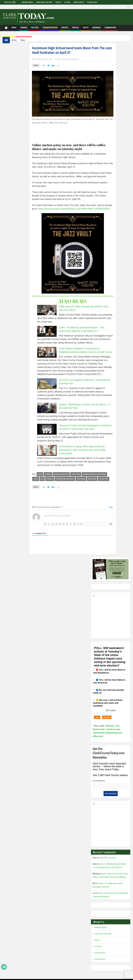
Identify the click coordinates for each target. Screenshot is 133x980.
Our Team (67, 2)
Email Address (99, 774)
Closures (24, 34)
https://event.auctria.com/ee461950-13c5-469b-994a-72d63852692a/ (77, 209)
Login (113, 507)
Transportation (50, 29)
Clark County (84, 479)
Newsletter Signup (27, 2)
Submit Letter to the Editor (44, 2)
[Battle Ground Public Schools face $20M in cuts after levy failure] (49, 310)
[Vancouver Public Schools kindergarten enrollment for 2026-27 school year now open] (49, 429)
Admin (38, 978)
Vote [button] (97, 711)
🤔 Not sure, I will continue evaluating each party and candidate (108, 696)
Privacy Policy (48, 978)
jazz (45, 479)
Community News (75, 59)
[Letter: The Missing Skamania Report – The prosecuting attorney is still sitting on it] (49, 331)
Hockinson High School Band (67, 479)
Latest (42, 474)
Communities (110, 29)
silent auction (95, 479)
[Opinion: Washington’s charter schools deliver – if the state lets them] (49, 408)
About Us (58, 2)
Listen (9, 34)
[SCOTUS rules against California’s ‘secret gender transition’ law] (49, 384)
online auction (78, 474)
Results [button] (107, 711)
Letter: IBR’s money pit (108, 844)
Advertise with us (79, 2)
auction (38, 479)
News (14, 29)
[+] (84, 524)
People (75, 29)
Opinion (24, 29)
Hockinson (52, 479)
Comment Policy (92, 2)
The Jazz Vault (106, 479)
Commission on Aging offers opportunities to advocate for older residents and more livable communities (85, 450)
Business (97, 29)
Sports (65, 29)
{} (80, 524)
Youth (86, 29)
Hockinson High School (64, 474)
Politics (35, 29)
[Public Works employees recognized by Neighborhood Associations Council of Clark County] (49, 352)
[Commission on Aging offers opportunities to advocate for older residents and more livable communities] (49, 450)
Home (15, 40)
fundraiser (51, 474)
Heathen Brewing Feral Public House (97, 474)
